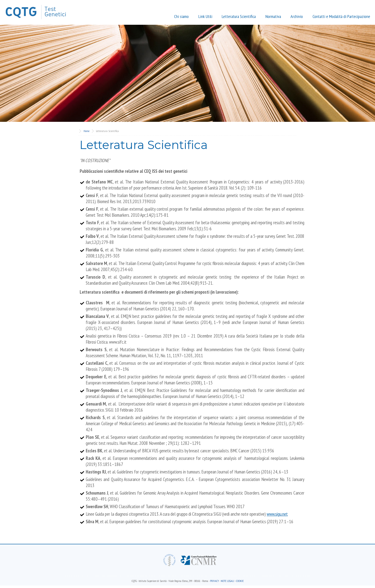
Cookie (240, 581)
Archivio (297, 16)
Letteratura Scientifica (239, 16)
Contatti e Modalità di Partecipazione (341, 16)
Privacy (214, 581)
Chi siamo (181, 16)
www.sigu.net (277, 514)
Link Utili (205, 16)
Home (86, 131)
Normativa (273, 16)
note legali (227, 581)
